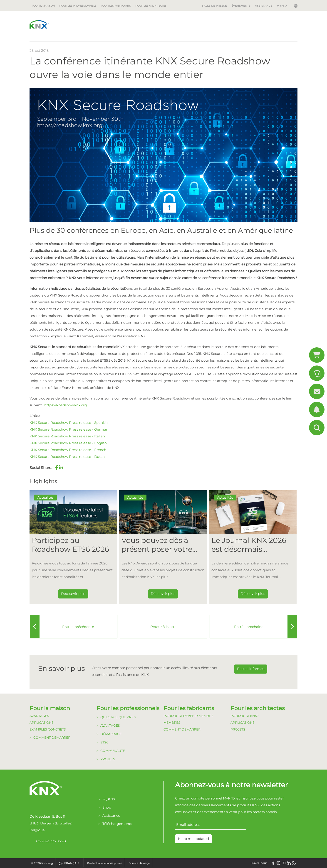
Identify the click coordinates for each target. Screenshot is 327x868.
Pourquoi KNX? (245, 716)
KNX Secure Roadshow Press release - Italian (67, 436)
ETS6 (104, 742)
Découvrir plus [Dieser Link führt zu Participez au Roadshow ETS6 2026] (73, 594)
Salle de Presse (214, 6)
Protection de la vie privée (105, 863)
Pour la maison (43, 6)
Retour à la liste (163, 627)
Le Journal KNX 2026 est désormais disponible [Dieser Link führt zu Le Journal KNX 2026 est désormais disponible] (249, 545)
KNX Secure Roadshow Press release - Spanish (69, 423)
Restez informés (251, 669)
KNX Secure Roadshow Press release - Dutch (67, 457)
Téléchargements (117, 824)
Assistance (264, 6)
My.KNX (109, 799)
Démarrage (111, 734)
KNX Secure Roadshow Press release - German (69, 429)
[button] (57, 468)
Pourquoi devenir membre (188, 716)
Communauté (113, 751)
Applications (42, 723)
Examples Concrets (48, 729)
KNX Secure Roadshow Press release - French (68, 450)
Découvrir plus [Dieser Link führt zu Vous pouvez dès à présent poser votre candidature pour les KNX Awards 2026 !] (163, 594)
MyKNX (282, 6)
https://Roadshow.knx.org (66, 405)
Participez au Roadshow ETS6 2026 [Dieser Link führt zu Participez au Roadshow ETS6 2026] (70, 545)
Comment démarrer (52, 738)
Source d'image (139, 863)
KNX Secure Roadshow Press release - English (68, 443)
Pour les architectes (151, 6)
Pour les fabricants (116, 6)
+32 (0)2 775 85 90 (48, 841)
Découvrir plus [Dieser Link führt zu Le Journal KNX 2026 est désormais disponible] (253, 594)
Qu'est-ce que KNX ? (118, 717)
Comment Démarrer (182, 729)
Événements (241, 6)
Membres (172, 723)
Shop (107, 807)
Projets (108, 759)
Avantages (39, 716)
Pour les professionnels (78, 6)
